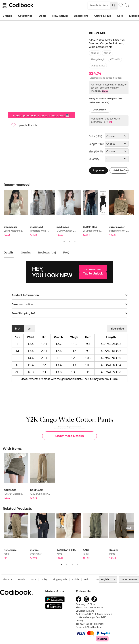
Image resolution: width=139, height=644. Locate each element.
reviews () (47, 252)
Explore (134, 16)
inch (18, 329)
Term (33, 579)
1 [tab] (64, 242)
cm (29, 329)
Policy (44, 579)
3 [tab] (75, 242)
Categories (25, 16)
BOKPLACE (97, 33)
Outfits (26, 252)
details (9, 252)
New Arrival (60, 16)
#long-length (98, 59)
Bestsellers (81, 16)
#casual (95, 53)
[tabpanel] (17, 214)
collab (76, 579)
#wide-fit (115, 59)
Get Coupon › (100, 110)
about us (8, 579)
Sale (120, 16)
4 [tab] (78, 565)
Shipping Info (60, 579)
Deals (42, 16)
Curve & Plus (103, 16)
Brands (7, 16)
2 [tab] (69, 242)
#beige (108, 53)
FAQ (66, 252)
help (87, 579)
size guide (117, 329)
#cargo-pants (98, 66)
